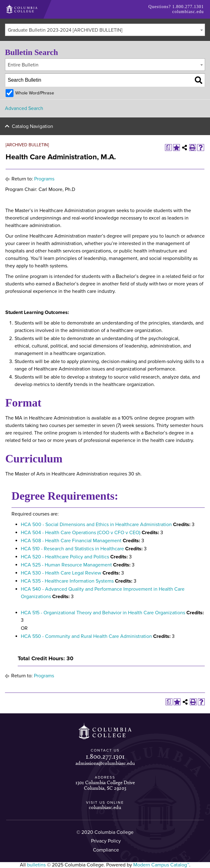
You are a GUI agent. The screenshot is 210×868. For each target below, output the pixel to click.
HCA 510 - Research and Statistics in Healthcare (72, 549)
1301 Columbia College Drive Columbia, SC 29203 (105, 785)
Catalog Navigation (32, 126)
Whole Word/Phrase (35, 93)
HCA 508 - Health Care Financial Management (71, 541)
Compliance (106, 850)
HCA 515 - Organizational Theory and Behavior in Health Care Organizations (103, 613)
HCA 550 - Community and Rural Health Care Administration (86, 636)
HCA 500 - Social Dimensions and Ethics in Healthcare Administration (96, 525)
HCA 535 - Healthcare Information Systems (67, 581)
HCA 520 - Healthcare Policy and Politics (65, 557)
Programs (44, 179)
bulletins (36, 865)
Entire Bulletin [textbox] (23, 65)
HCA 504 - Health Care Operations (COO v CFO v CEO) (81, 533)
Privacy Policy (106, 841)
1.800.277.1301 (188, 7)
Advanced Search (24, 108)
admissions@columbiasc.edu (105, 763)
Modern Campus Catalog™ (161, 865)
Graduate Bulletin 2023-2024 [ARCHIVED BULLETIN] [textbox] (65, 30)
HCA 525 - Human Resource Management (66, 565)
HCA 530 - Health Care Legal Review (61, 573)
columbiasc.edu (188, 12)
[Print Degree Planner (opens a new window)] (168, 148)
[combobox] (105, 30)
